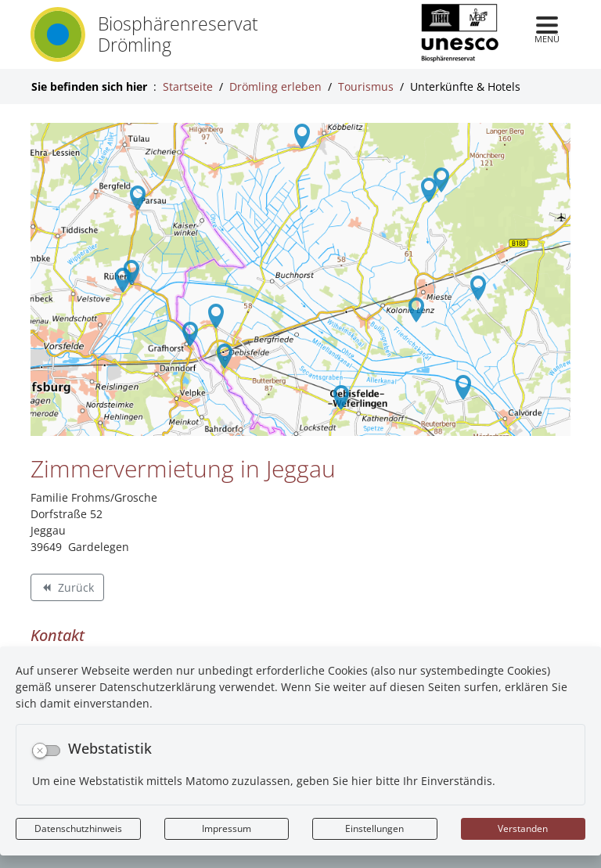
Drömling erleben (275, 86)
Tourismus (366, 86)
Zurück (67, 589)
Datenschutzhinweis (78, 828)
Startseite (188, 86)
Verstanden (523, 828)
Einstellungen (374, 828)
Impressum (227, 828)
